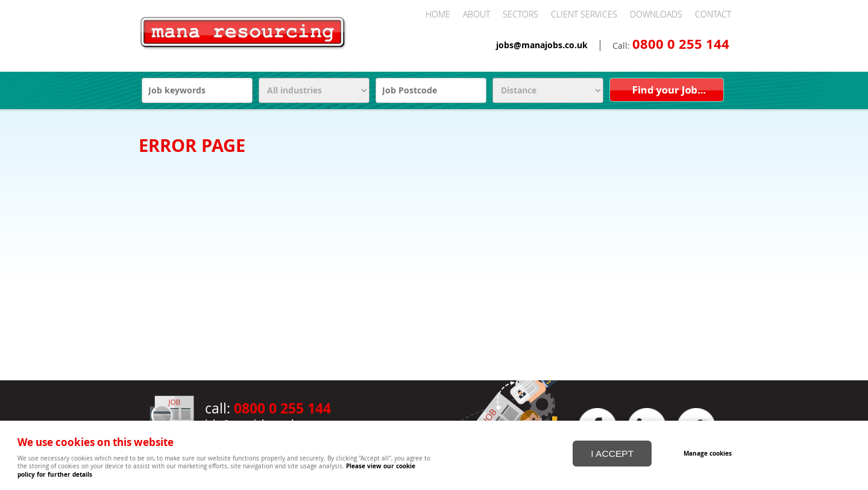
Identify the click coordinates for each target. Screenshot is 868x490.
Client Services (584, 14)
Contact (713, 14)
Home (438, 14)
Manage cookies (708, 453)
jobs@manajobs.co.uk (542, 45)
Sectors (520, 14)
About (476, 14)
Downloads (656, 14)
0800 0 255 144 (681, 44)
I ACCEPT (612, 453)
